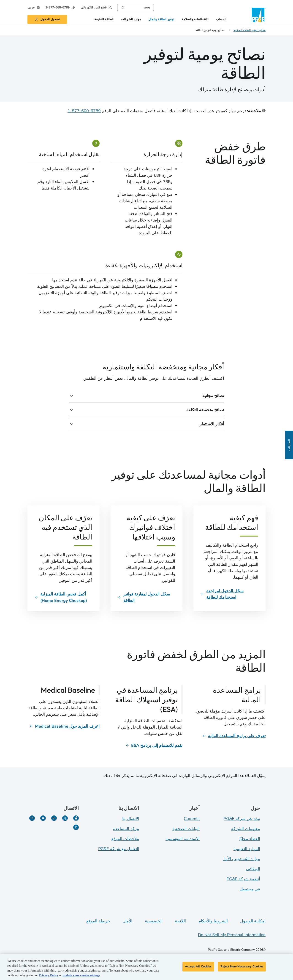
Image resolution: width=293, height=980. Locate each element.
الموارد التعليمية (247, 849)
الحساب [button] (221, 20)
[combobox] (136, 7)
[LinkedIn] (54, 818)
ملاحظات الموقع (125, 839)
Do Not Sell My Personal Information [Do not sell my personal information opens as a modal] (232, 935)
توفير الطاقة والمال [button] (161, 20)
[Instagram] (32, 818)
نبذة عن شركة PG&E (242, 819)
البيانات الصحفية (186, 829)
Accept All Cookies (198, 968)
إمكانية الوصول (253, 921)
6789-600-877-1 (84, 111)
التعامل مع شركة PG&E (119, 849)
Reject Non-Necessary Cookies (242, 968)
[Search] (123, 7)
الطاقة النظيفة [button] (104, 20)
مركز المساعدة (126, 829)
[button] (96, 7)
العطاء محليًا (250, 839)
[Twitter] (65, 818)
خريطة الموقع (98, 921)
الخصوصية (154, 921)
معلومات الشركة (246, 829)
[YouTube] (43, 818)
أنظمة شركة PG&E (243, 879)
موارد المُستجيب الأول (241, 859)
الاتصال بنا (131, 819)
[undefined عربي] (34, 7)
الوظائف (253, 869)
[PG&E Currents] (76, 827)
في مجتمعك (250, 889)
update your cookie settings (81, 977)
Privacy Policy (49, 977)
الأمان (127, 921)
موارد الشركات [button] (131, 20)
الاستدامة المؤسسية (183, 839)
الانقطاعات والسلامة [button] (195, 20)
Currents (192, 819)
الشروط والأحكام (213, 921)
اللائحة (180, 921)
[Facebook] (76, 818)
